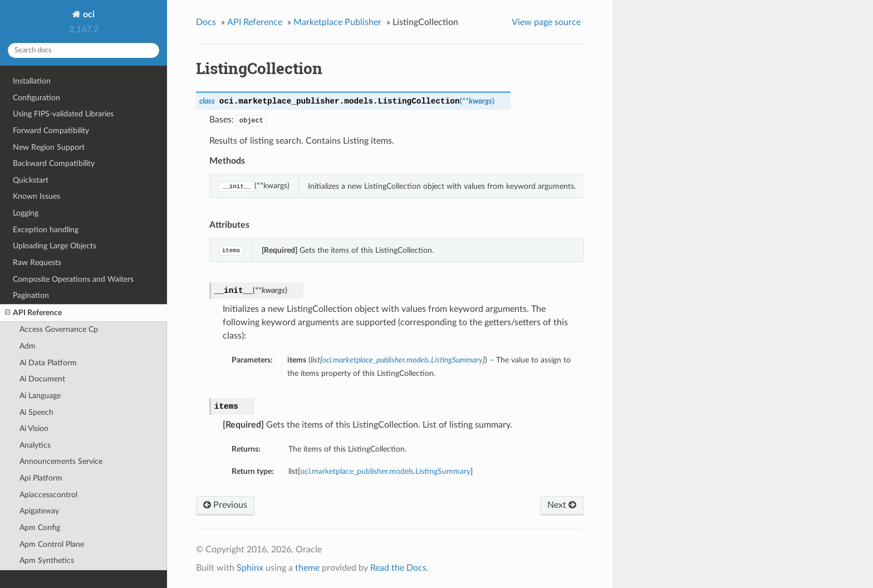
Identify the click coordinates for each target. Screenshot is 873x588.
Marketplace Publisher (337, 22)
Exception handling (46, 230)
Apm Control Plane (52, 544)
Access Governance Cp (59, 329)
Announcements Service (61, 461)
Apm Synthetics (47, 560)
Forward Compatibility (51, 131)
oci (88, 14)
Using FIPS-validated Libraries (63, 114)
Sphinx (250, 568)
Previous (225, 505)
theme (307, 568)
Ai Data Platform (48, 363)
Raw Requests (37, 263)
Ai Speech (36, 412)
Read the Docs (398, 568)
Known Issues (36, 196)
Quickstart (31, 180)
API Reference (33, 313)
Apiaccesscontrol (48, 495)
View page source (546, 22)
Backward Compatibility (54, 163)
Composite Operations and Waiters (73, 279)
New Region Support (49, 147)
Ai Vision (34, 428)
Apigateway (39, 511)
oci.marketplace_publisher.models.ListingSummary (385, 471)
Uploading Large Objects (55, 246)
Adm (28, 346)
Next (562, 505)
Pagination (31, 295)
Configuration (36, 98)
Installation (32, 81)
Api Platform (41, 478)
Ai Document (42, 379)
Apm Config (40, 528)
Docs (206, 22)
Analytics (35, 445)
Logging (26, 213)
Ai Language (40, 396)
